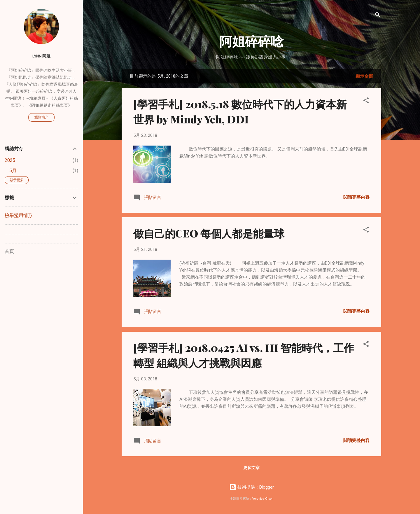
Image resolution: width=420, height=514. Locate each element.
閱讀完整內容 (356, 197)
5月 (13, 171)
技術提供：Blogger (252, 487)
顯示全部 (364, 76)
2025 (10, 160)
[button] (366, 101)
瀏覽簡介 (41, 117)
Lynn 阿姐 (41, 56)
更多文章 (251, 468)
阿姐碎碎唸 (251, 41)
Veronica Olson (263, 499)
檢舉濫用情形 (19, 215)
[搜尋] (378, 16)
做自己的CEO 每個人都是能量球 (209, 233)
